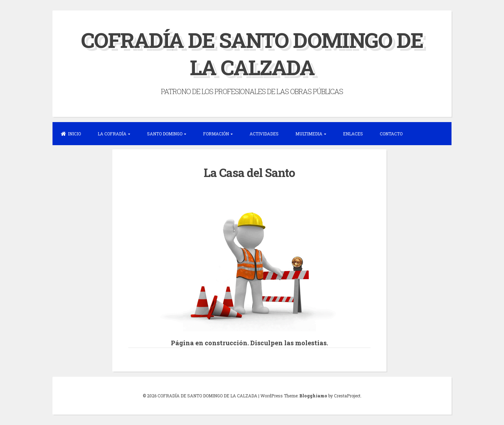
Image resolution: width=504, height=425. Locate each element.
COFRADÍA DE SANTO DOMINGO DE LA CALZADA (252, 53)
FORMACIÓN (216, 134)
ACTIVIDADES (264, 134)
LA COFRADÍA (112, 134)
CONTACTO (391, 134)
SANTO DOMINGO (165, 134)
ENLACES (353, 134)
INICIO (71, 134)
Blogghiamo (313, 396)
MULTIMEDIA (309, 134)
